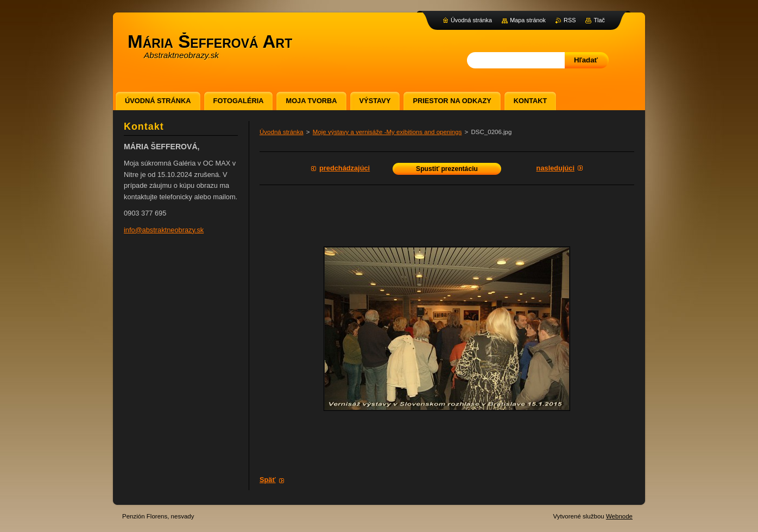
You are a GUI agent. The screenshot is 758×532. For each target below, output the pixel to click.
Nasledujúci (555, 168)
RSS (570, 20)
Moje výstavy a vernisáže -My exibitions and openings (387, 132)
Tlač (599, 20)
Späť (268, 480)
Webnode (619, 516)
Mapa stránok (528, 20)
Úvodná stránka (282, 132)
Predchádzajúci (345, 168)
